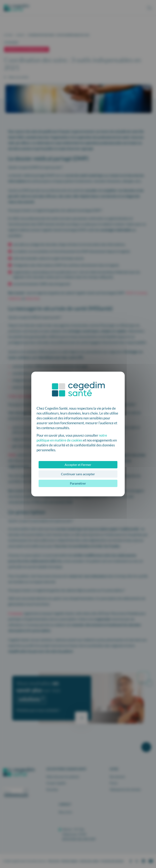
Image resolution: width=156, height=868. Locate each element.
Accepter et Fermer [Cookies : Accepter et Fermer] (78, 465)
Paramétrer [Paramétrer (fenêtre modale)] (78, 483)
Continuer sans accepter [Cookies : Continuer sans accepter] (78, 474)
